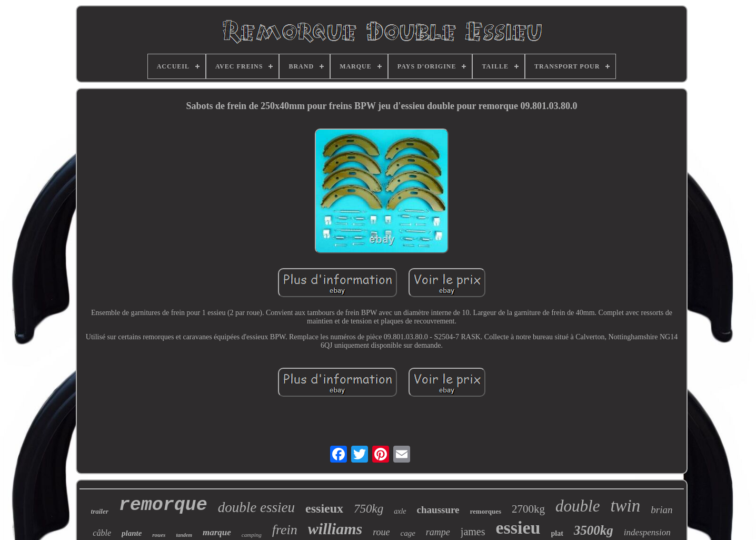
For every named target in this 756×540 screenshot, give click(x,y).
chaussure (438, 510)
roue (381, 532)
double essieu (256, 507)
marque (217, 532)
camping (252, 535)
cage (408, 533)
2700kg (528, 509)
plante (132, 533)
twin (625, 506)
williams (335, 529)
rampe (438, 532)
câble (102, 533)
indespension (647, 532)
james (473, 532)
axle (400, 511)
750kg (369, 509)
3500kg (594, 530)
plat (557, 533)
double (578, 506)
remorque (163, 505)
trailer (100, 511)
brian (661, 510)
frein (285, 530)
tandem (184, 535)
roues (159, 535)
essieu (518, 528)
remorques (486, 511)
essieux (324, 508)
